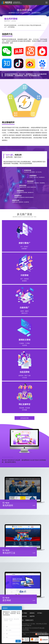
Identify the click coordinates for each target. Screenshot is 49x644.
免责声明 (32, 616)
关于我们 (40, 613)
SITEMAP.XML (25, 630)
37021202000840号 (34, 628)
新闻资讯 (32, 613)
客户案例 (25, 613)
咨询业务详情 (25, 418)
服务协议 (25, 616)
